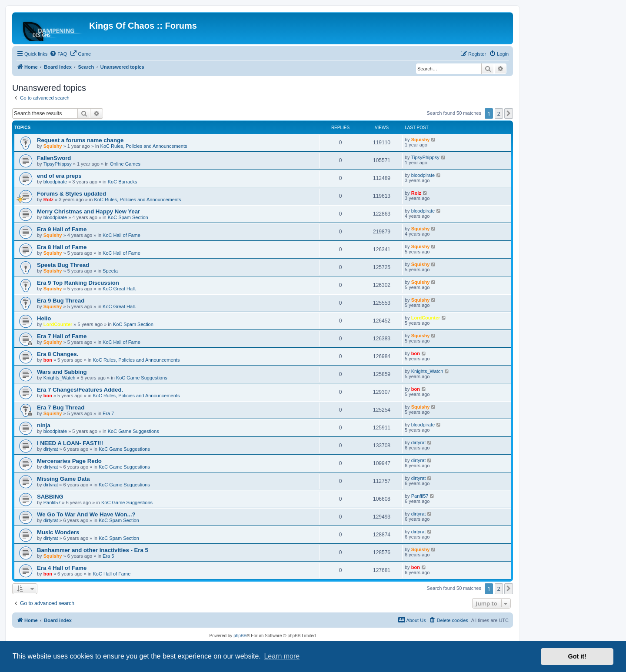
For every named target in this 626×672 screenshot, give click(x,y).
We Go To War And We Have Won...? (86, 514)
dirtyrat (51, 449)
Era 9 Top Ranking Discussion (78, 283)
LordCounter (58, 324)
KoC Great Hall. (119, 289)
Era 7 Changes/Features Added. (80, 390)
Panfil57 (52, 502)
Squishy (53, 146)
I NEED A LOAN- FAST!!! (70, 443)
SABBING (50, 497)
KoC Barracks (123, 182)
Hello (44, 318)
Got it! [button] (577, 656)
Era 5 (108, 556)
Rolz (48, 200)
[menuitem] (58, 54)
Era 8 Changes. (58, 354)
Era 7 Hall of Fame (62, 336)
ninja (44, 425)
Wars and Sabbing (62, 372)
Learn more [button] (282, 656)
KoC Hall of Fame (122, 235)
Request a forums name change (80, 140)
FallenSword (54, 158)
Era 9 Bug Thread (61, 301)
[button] (509, 113)
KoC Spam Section (128, 217)
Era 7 (108, 413)
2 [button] (499, 113)
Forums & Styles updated (72, 194)
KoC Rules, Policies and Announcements (144, 146)
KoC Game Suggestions (142, 378)
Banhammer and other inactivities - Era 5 (93, 550)
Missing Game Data (63, 479)
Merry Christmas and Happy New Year (88, 211)
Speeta (110, 271)
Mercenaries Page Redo (69, 461)
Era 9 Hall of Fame (62, 229)
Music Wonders (58, 532)
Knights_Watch (60, 378)
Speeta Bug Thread (63, 265)
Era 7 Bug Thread (61, 408)
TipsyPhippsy (58, 164)
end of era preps (59, 176)
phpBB (240, 636)
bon (48, 360)
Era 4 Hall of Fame (62, 568)
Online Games (125, 164)
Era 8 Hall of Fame (62, 247)
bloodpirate (55, 182)
